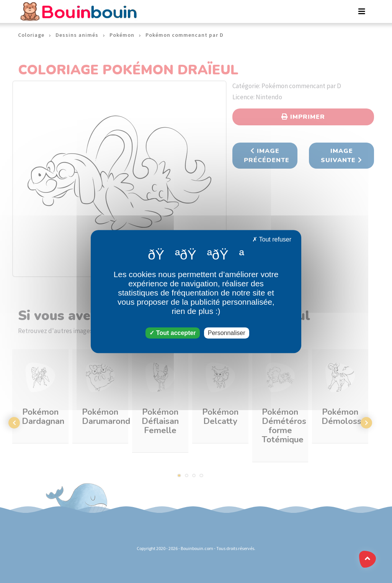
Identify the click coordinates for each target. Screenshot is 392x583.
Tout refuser (272, 239)
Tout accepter (172, 333)
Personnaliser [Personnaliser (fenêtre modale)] (227, 333)
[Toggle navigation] (362, 11)
